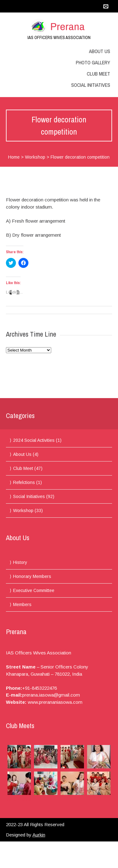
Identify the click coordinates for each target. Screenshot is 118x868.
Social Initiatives (91, 85)
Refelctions (24, 482)
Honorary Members (32, 576)
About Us (100, 51)
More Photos (19, 800)
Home (14, 157)
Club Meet (98, 74)
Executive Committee (34, 590)
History (20, 562)
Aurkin (39, 835)
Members (22, 604)
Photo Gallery (93, 62)
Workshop (35, 157)
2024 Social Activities (34, 440)
